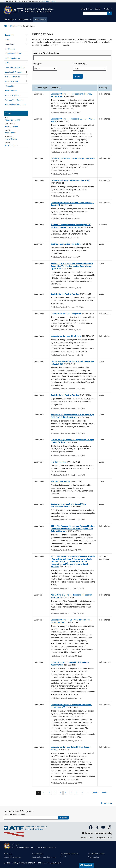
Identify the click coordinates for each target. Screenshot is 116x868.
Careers (90, 9)
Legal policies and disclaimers (44, 857)
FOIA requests (38, 853)
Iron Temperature (59, 462)
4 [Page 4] (55, 793)
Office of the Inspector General (69, 855)
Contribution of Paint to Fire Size (65, 294)
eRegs (83, 9)
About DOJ (8, 853)
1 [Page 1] (39, 793)
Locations (99, 9)
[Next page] (96, 793)
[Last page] (105, 793)
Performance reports (96, 853)
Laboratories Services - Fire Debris (66, 336)
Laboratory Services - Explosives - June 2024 (70, 181)
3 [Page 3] (49, 793)
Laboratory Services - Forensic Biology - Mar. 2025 (73, 158)
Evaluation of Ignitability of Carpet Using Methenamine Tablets (69, 505)
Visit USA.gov (56, 863)
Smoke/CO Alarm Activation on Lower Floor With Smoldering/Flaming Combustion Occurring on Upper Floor (72, 266)
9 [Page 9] (82, 793)
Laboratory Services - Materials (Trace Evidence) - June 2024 (72, 204)
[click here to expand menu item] (27, 35)
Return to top (107, 803)
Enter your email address (14, 814)
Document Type (80, 64)
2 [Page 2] (44, 793)
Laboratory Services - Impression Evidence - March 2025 (73, 120)
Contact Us (108, 9)
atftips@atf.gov (103, 838)
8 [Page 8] (77, 793)
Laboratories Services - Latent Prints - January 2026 (71, 748)
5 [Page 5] (60, 793)
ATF (5, 26)
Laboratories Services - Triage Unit (66, 314)
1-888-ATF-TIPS (86, 837)
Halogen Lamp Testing (61, 481)
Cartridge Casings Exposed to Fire (66, 244)
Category (37, 64)
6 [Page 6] (66, 793)
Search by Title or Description (46, 53)
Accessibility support (12, 857)
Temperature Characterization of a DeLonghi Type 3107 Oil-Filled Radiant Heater (73, 416)
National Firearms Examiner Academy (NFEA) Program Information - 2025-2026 (71, 226)
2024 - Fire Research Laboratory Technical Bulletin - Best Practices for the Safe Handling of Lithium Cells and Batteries (73, 529)
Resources (15, 26)
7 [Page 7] (71, 793)
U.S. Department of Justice (45, 847)
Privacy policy (93, 857)
